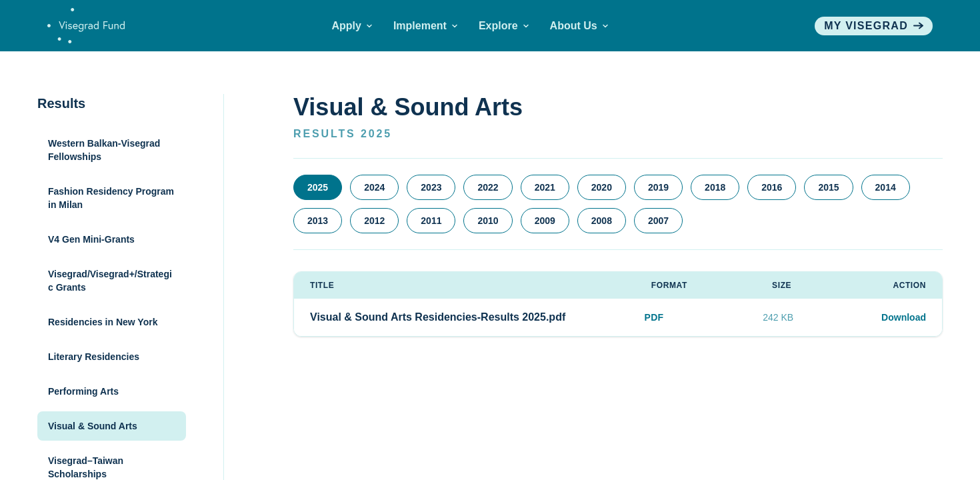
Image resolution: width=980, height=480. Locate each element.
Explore (504, 26)
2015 (828, 187)
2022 (488, 187)
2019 (658, 187)
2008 (602, 221)
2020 (602, 187)
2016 (772, 187)
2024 (374, 187)
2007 (658, 221)
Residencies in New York (103, 322)
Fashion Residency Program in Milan (111, 198)
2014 (886, 187)
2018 (715, 187)
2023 (431, 187)
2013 (318, 221)
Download (904, 317)
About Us (579, 26)
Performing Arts (83, 391)
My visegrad (874, 26)
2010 (488, 221)
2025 (318, 187)
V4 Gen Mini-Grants (91, 239)
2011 (431, 221)
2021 (545, 187)
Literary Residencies (94, 357)
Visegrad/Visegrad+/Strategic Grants (110, 281)
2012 (374, 221)
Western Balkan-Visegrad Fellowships (104, 150)
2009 (545, 221)
